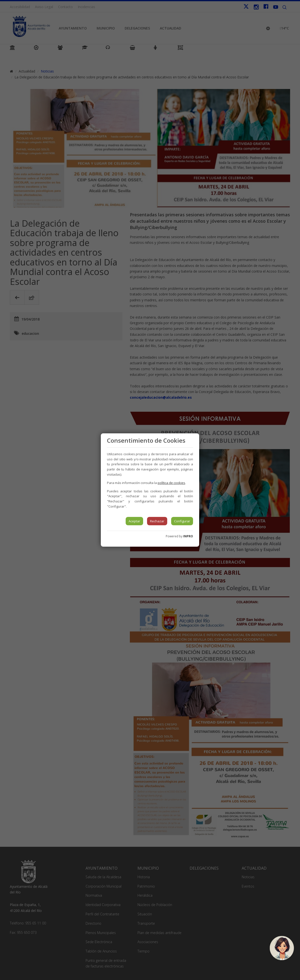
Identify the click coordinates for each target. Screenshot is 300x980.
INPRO (188, 536)
